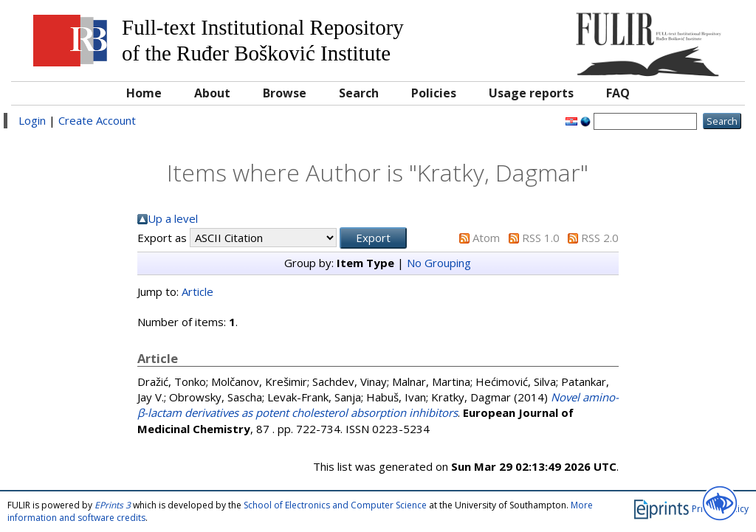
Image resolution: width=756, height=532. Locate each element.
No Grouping (439, 263)
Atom (486, 238)
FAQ (618, 93)
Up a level (173, 218)
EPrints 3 (113, 505)
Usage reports (531, 93)
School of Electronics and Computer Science (335, 505)
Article (197, 291)
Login (32, 120)
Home (144, 93)
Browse (285, 93)
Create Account (97, 120)
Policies (434, 93)
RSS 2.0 (600, 238)
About (212, 93)
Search (359, 93)
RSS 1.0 (541, 238)
